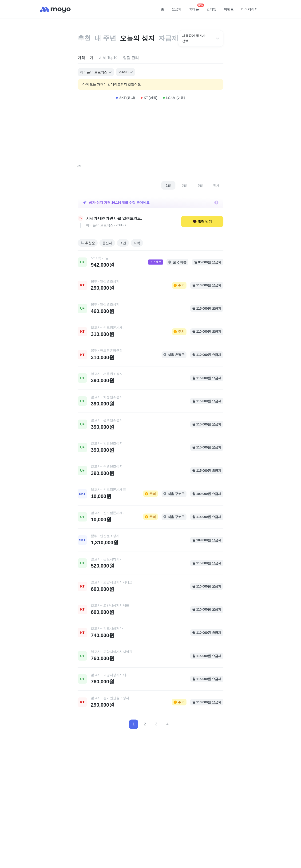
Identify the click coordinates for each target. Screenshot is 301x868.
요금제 (177, 9)
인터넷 (211, 9)
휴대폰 (196, 8)
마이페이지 (250, 9)
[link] (150, 262)
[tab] (85, 58)
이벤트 (229, 9)
